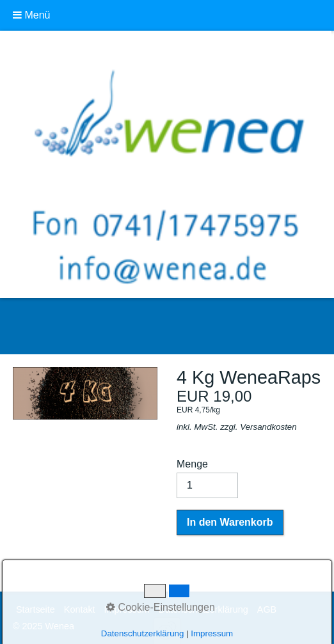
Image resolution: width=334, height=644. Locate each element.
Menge (207, 478)
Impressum (127, 609)
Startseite (36, 609)
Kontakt (80, 609)
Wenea (55, 326)
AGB (267, 609)
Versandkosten (268, 427)
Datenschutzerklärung (203, 609)
